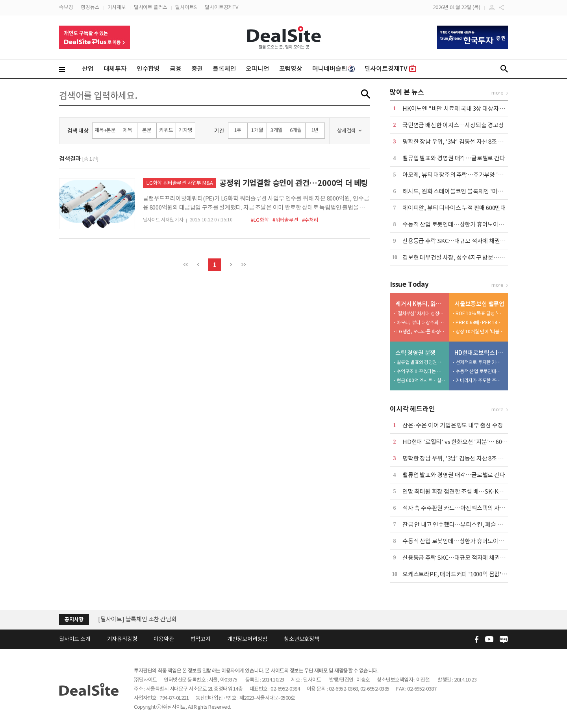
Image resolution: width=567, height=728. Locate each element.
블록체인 (224, 69)
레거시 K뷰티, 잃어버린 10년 (420, 304)
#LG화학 (260, 220)
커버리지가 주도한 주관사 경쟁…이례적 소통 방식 (480, 380)
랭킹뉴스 (90, 7)
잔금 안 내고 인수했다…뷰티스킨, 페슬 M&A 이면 (462, 525)
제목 (128, 130)
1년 (315, 130)
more (498, 93)
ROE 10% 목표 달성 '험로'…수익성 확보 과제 (480, 313)
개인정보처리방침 (247, 639)
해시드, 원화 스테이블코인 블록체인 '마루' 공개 (460, 191)
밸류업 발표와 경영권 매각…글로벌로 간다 (454, 158)
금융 (176, 69)
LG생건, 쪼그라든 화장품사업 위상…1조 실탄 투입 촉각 (421, 331)
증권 (197, 69)
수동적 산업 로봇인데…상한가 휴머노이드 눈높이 (462, 224)
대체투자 (115, 69)
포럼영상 (291, 69)
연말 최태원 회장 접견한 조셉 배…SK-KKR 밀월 (460, 491)
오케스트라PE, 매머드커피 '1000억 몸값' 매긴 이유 (464, 574)
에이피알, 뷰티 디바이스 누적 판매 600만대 (454, 208)
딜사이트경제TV (221, 7)
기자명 (185, 130)
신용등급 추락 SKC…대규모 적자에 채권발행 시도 (463, 241)
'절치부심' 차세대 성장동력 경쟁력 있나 (421, 313)
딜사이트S (186, 7)
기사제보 (117, 7)
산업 (88, 69)
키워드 (166, 130)
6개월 (296, 130)
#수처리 (310, 220)
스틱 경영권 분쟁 (415, 353)
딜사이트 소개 (75, 639)
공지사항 (74, 619)
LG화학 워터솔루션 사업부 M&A (180, 183)
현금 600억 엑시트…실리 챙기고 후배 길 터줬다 (421, 380)
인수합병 (148, 69)
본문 (147, 130)
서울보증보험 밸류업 (479, 304)
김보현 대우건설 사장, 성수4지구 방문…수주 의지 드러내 (471, 257)
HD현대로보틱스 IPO (479, 353)
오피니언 (257, 69)
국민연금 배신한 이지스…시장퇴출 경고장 (453, 125)
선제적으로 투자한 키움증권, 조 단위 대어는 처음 (480, 362)
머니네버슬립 (334, 69)
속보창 (66, 7)
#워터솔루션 (285, 220)
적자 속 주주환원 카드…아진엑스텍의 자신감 (456, 508)
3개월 (276, 130)
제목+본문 (105, 130)
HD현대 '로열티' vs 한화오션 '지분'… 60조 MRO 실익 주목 (474, 442)
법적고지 (201, 639)
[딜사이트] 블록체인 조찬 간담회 (137, 619)
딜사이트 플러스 (151, 7)
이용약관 (164, 639)
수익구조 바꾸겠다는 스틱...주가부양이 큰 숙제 (421, 371)
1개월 (257, 130)
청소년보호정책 (302, 639)
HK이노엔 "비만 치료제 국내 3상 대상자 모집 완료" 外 (468, 109)
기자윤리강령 (122, 639)
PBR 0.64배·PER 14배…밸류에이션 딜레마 (480, 322)
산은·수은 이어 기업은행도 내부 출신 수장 (453, 425)
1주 (238, 130)
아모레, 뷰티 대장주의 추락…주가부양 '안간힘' (459, 175)
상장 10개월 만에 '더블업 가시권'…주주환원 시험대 (480, 331)
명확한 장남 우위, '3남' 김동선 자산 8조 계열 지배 (462, 142)
